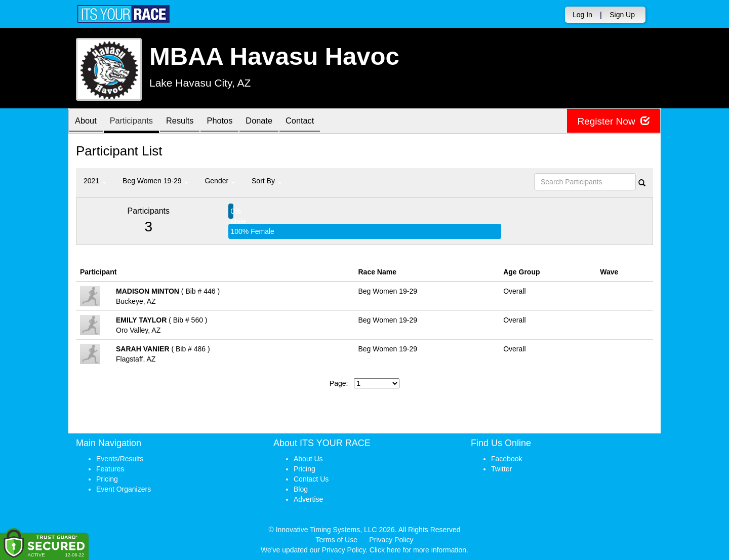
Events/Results (120, 459)
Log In (582, 15)
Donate (276, 122)
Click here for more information (418, 550)
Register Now (612, 121)
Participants (137, 122)
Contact (321, 122)
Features (110, 469)
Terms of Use (337, 540)
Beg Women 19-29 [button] (155, 181)
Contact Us (311, 479)
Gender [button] (220, 181)
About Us (308, 459)
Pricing (107, 479)
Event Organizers (124, 489)
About (88, 122)
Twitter (501, 469)
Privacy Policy (391, 540)
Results (190, 122)
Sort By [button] (267, 181)
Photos (233, 122)
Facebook (507, 459)
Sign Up (622, 15)
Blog (301, 489)
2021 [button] (95, 181)
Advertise (308, 499)
